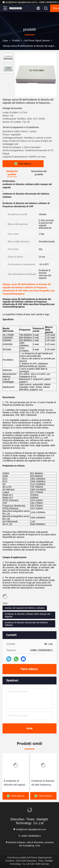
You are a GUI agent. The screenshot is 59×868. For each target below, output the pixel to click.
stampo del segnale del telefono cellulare (25, 608)
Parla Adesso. (30, 669)
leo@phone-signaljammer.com (19, 2)
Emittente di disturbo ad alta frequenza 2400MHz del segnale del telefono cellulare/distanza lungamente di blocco (43, 783)
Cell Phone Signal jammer (37, 41)
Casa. (5, 41)
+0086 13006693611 (47, 2)
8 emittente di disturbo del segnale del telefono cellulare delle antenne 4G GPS (15, 783)
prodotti (16, 41)
